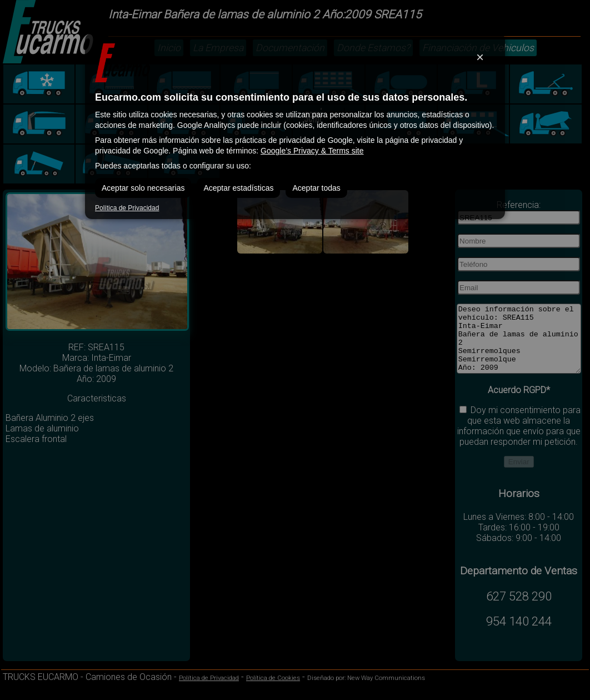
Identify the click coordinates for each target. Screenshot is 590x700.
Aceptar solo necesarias (143, 188)
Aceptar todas (316, 188)
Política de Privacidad (127, 208)
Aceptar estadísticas (238, 188)
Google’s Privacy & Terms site (312, 151)
